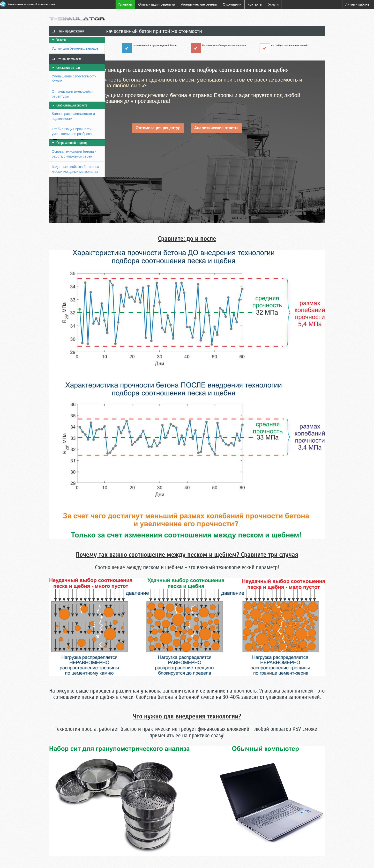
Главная (56, 861)
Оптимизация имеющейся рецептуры (72, 94)
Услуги (59, 40)
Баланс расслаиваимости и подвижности (73, 116)
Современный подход (69, 143)
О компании (79, 861)
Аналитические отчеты (249, 135)
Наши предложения (68, 31)
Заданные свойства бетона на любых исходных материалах (75, 169)
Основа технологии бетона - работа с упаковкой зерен (74, 154)
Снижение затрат (66, 68)
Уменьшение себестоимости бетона (74, 79)
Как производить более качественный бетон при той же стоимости (193, 31)
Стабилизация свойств (70, 105)
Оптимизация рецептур (191, 135)
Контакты (103, 861)
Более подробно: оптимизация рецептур (174, 813)
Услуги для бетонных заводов (75, 48)
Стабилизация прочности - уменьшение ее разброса (73, 131)
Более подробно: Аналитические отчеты (266, 813)
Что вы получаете (67, 59)
